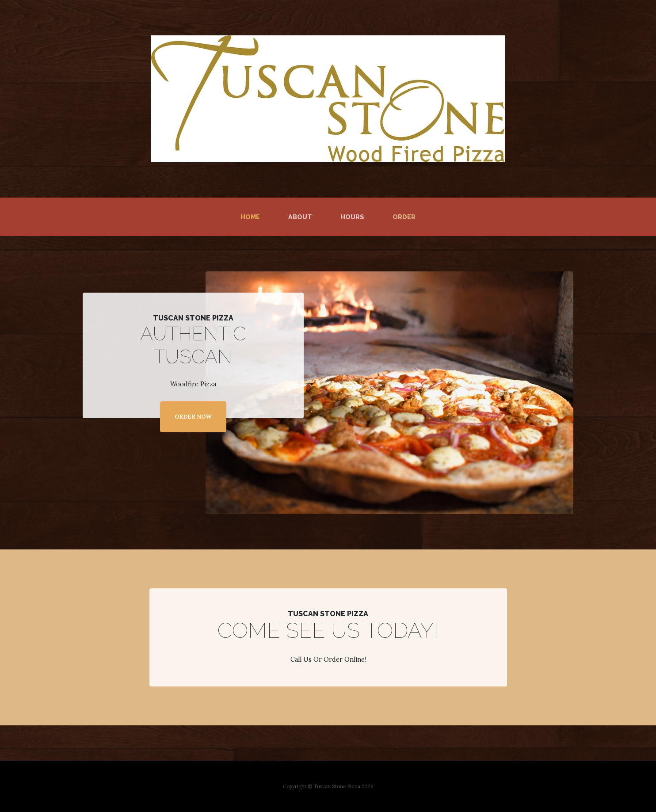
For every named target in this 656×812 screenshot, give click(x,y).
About (300, 217)
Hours (352, 217)
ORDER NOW (193, 417)
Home (252, 216)
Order (404, 217)
